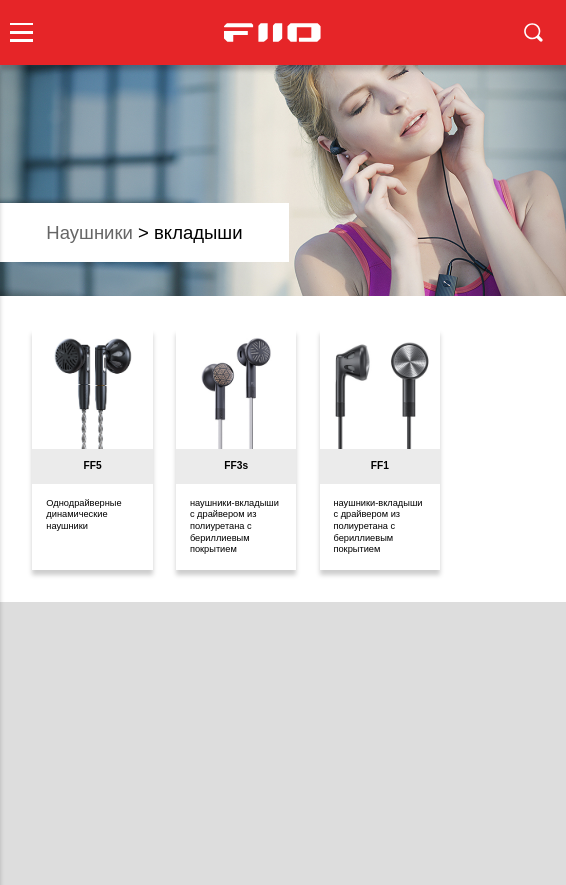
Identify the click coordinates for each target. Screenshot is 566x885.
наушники (89, 232)
